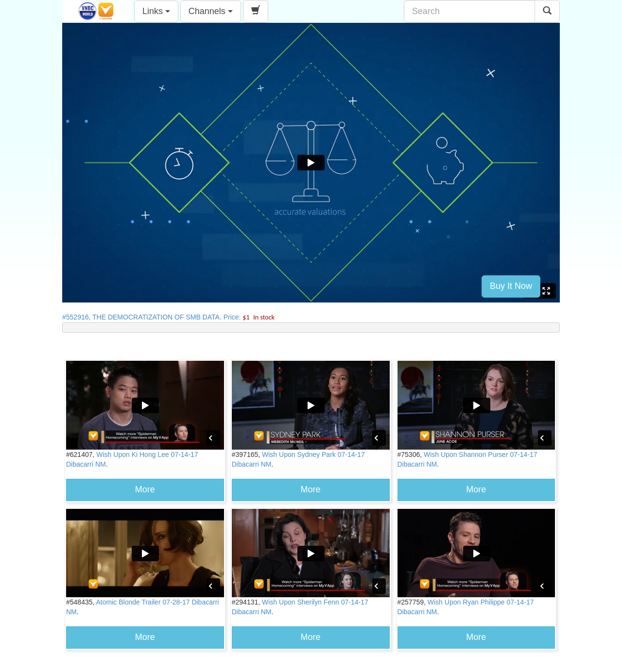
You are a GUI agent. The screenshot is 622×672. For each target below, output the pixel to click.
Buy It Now (511, 286)
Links (156, 11)
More (145, 489)
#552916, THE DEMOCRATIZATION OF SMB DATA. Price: (168, 317)
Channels (211, 11)
